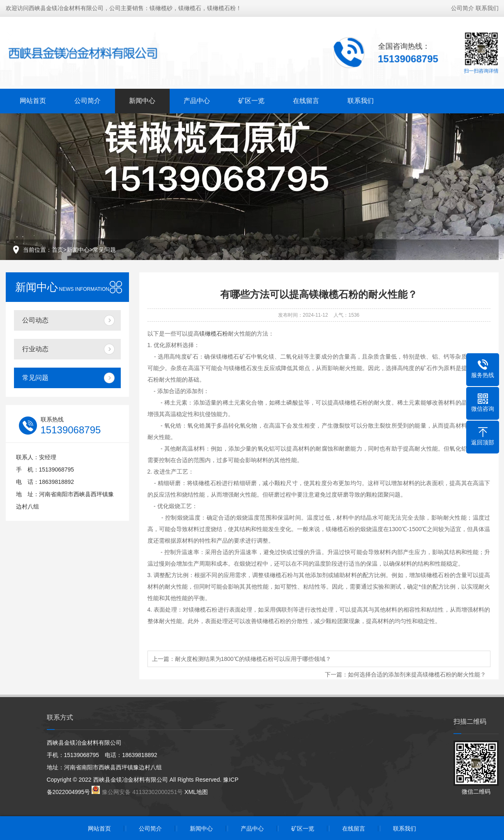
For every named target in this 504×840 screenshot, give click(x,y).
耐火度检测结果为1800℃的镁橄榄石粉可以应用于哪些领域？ (253, 659)
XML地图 (196, 792)
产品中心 (197, 100)
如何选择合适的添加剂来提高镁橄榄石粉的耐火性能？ (417, 674)
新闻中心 (142, 100)
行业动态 (35, 349)
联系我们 (487, 7)
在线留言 (306, 100)
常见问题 (104, 250)
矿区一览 (251, 100)
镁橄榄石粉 (214, 334)
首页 (58, 250)
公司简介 (463, 7)
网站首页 (33, 100)
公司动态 (35, 320)
